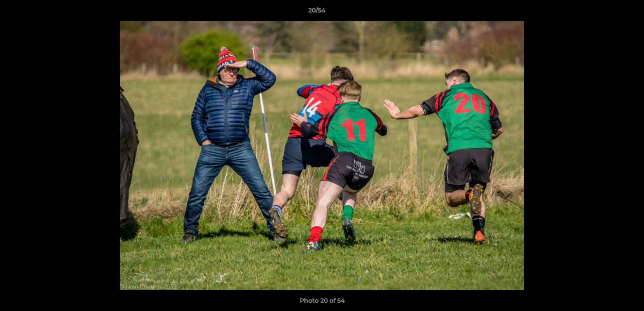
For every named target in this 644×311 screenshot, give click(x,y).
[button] (608, 13)
